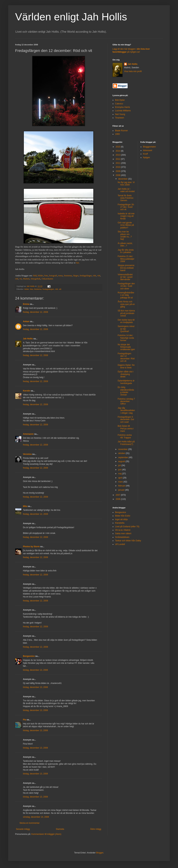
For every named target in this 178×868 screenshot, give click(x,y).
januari (122, 490)
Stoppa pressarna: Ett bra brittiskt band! (126, 268)
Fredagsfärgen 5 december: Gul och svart (126, 419)
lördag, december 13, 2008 (35, 670)
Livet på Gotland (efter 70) (127, 527)
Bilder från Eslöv (123, 516)
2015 (118, 147)
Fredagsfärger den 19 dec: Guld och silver (126, 286)
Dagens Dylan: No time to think (126, 366)
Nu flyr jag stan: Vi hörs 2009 (126, 184)
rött (94, 276)
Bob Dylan (120, 100)
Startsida (60, 829)
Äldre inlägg (96, 829)
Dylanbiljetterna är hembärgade (126, 382)
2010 (118, 167)
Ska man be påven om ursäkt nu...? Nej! (125, 235)
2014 (118, 151)
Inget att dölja (121, 519)
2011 (118, 163)
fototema (68, 276)
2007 (118, 495)
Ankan (26, 321)
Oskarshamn (47, 279)
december (123, 179)
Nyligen (147, 158)
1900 (117, 134)
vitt (99, 276)
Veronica (27, 454)
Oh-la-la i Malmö (123, 530)
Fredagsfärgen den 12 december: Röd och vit (126, 357)
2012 (118, 159)
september (123, 457)
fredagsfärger (86, 276)
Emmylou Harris (122, 107)
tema (60, 276)
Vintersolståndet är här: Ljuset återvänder (125, 277)
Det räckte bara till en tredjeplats (126, 321)
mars (121, 482)
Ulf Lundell (120, 544)
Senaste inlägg (23, 829)
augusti (122, 461)
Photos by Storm (31, 547)
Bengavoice (29, 656)
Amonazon (28, 434)
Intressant (148, 150)
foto (46, 276)
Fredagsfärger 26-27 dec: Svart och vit (126, 207)
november (123, 449)
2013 (118, 155)
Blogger (100, 853)
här (78, 263)
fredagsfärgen (48, 289)
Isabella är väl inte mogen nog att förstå (126, 216)
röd (17, 279)
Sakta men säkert (123, 534)
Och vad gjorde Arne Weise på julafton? (126, 225)
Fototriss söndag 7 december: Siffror (126, 401)
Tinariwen (120, 118)
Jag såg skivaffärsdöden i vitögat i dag (126, 410)
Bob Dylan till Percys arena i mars (126, 429)
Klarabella (120, 523)
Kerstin (27, 391)
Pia (25, 720)
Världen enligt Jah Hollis (71, 17)
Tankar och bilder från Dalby (128, 541)
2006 (118, 499)
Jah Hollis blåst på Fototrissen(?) (126, 443)
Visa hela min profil (133, 71)
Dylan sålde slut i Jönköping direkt (126, 374)
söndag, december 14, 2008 (36, 817)
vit (21, 279)
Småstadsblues (122, 537)
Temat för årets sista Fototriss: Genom (126, 198)
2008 (118, 175)
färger (76, 276)
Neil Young (120, 114)
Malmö (26, 279)
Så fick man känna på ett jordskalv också (126, 313)
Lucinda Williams (123, 111)
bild (35, 276)
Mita (25, 506)
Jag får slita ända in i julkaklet (126, 251)
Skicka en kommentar (29, 823)
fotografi (53, 276)
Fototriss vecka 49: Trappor (125, 436)
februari (122, 486)
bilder (41, 276)
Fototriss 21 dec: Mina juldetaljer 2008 (126, 259)
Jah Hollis (28, 339)
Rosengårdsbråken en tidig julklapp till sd (126, 295)
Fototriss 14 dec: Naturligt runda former (126, 338)
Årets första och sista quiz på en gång (126, 304)
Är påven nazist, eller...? (125, 245)
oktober (122, 453)
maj (120, 474)
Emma (26, 304)
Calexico (119, 104)
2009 (118, 171)
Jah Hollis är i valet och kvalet (126, 190)
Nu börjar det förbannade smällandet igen (126, 347)
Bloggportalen (149, 147)
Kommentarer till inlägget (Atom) (46, 834)
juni (120, 470)
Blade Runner (121, 131)
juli (120, 465)
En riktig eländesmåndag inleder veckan (126, 391)
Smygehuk (35, 279)
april (120, 478)
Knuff (145, 154)
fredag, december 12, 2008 (35, 312)
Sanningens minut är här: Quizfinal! (126, 329)
